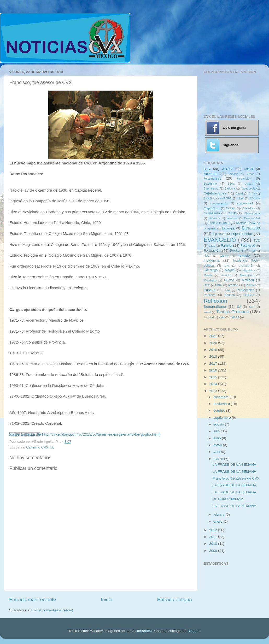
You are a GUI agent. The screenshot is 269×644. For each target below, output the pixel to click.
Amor (250, 174)
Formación (212, 250)
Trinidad (209, 317)
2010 (214, 544)
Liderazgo (211, 270)
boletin (249, 184)
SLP (252, 307)
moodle (226, 275)
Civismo (255, 198)
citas (241, 198)
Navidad (248, 280)
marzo (219, 459)
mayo (218, 445)
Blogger (194, 631)
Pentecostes (246, 290)
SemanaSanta (215, 307)
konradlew (144, 631)
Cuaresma (212, 213)
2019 (214, 350)
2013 (214, 391)
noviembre (222, 404)
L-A (227, 265)
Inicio (107, 599)
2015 (214, 377)
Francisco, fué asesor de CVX (236, 478)
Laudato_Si (246, 265)
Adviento (211, 174)
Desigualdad (252, 218)
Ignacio (244, 255)
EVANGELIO (220, 240)
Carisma (33, 447)
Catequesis (248, 188)
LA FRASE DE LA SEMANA (234, 465)
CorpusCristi (211, 208)
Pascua (210, 290)
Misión (208, 275)
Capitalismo (211, 188)
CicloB (208, 198)
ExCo (212, 246)
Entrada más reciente (33, 599)
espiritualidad (242, 234)
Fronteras (237, 251)
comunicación (219, 203)
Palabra (251, 285)
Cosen (230, 208)
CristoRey (248, 208)
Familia (226, 246)
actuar (249, 169)
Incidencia (212, 260)
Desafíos (214, 218)
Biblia (231, 184)
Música (229, 280)
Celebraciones (215, 193)
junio (218, 438)
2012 (214, 530)
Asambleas (212, 178)
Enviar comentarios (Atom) (52, 610)
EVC (257, 241)
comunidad (245, 203)
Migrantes (248, 270)
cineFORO (225, 198)
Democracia (252, 213)
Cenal (239, 193)
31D (207, 169)
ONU (219, 285)
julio (217, 431)
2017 (214, 364)
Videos (234, 317)
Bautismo (210, 184)
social (207, 312)
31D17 (227, 169)
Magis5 (230, 270)
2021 (214, 336)
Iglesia (224, 256)
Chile (252, 193)
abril (217, 452)
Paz (228, 290)
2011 (214, 537)
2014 (214, 384)
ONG (207, 285)
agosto (219, 424)
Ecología (228, 228)
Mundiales (210, 280)
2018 (214, 356)
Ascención (244, 179)
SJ (52, 447)
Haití (207, 256)
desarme (232, 218)
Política (230, 295)
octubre (220, 410)
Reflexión (215, 301)
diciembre (221, 397)
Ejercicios (251, 228)
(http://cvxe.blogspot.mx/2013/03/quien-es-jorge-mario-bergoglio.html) (85, 434)
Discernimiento (219, 223)
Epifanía (219, 234)
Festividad (248, 246)
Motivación (247, 275)
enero (218, 521)
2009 (214, 551)
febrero (220, 514)
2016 (214, 370)
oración (233, 285)
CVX (45, 447)
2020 (214, 343)
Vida (222, 317)
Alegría (234, 174)
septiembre (223, 418)
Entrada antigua (175, 599)
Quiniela (249, 295)
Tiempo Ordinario (233, 312)
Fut (253, 251)
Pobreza (210, 295)
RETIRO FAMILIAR (228, 499)
